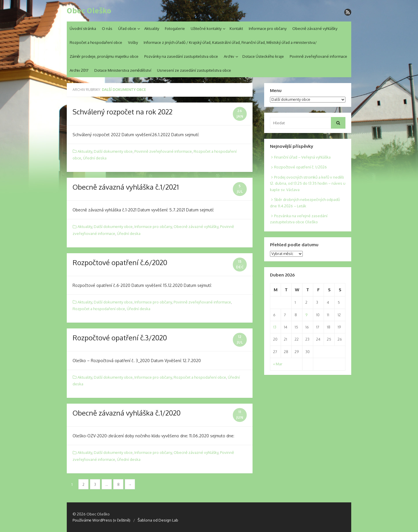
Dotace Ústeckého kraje (263, 56)
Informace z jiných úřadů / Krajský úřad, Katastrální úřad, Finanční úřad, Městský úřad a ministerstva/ (230, 42)
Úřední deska (95, 158)
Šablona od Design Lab (158, 520)
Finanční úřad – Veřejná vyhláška (302, 157)
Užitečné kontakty (206, 28)
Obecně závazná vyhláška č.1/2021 (126, 187)
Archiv (229, 56)
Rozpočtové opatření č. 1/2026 (300, 167)
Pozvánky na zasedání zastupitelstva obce (181, 56)
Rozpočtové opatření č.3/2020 (120, 338)
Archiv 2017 (79, 70)
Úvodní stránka (83, 28)
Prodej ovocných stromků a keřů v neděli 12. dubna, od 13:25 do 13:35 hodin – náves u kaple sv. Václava (308, 183)
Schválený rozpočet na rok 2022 (122, 112)
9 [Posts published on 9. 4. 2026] (306, 315)
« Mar (278, 364)
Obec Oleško (89, 11)
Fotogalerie (175, 28)
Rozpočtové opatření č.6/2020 (120, 262)
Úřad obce (127, 28)
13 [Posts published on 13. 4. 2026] (275, 327)
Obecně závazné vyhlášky (315, 28)
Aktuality (152, 28)
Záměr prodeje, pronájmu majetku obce (104, 56)
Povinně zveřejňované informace (318, 56)
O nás (107, 28)
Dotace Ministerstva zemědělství (123, 70)
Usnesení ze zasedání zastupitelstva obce (194, 70)
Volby (133, 42)
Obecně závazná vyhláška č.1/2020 (127, 413)
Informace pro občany (268, 28)
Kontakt (236, 28)
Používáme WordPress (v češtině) (101, 520)
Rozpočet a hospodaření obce (96, 42)
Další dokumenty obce (113, 151)
